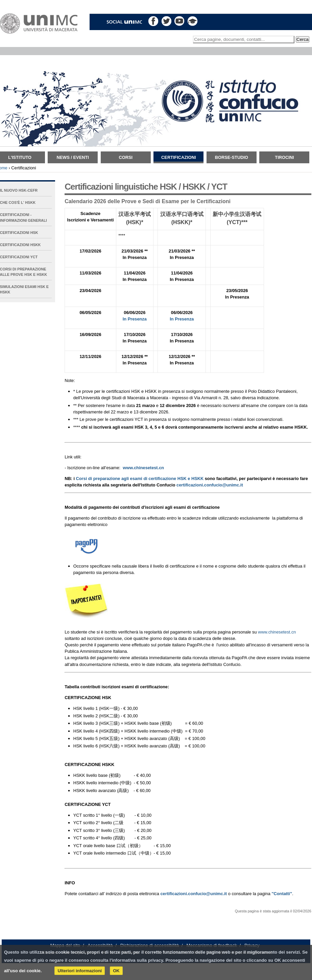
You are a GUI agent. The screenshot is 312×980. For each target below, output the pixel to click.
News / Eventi (73, 157)
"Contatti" (282, 894)
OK (116, 971)
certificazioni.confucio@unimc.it (210, 485)
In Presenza (135, 319)
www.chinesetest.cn (277, 632)
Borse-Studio (232, 157)
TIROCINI (284, 157)
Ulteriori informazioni (80, 971)
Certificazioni (178, 157)
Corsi (126, 157)
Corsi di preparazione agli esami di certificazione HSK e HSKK (140, 479)
